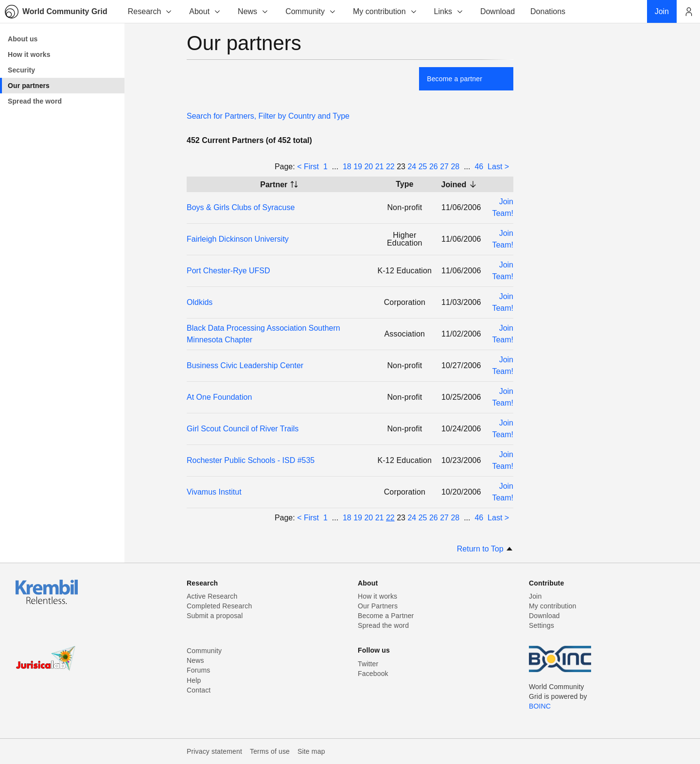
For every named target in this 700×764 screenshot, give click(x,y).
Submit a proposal (215, 616)
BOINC (540, 706)
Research (150, 11)
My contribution (385, 11)
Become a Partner (386, 616)
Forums (198, 670)
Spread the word (383, 625)
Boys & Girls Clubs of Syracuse (241, 207)
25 (423, 167)
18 (347, 167)
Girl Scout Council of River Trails (243, 429)
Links (449, 11)
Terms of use (270, 751)
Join (535, 596)
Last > (498, 167)
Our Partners (378, 606)
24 (412, 167)
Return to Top (485, 549)
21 (380, 167)
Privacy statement (214, 751)
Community (311, 11)
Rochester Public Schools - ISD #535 (251, 460)
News (253, 11)
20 (368, 167)
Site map (311, 751)
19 (358, 167)
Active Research (212, 596)
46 (479, 167)
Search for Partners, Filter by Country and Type (268, 116)
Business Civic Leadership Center (245, 365)
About (205, 11)
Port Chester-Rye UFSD (228, 271)
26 (434, 167)
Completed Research (219, 606)
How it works (377, 596)
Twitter (368, 664)
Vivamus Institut (214, 492)
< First (308, 167)
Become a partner (455, 79)
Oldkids (200, 302)
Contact (199, 690)
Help (194, 680)
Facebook (373, 674)
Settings (542, 625)
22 (390, 167)
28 (455, 167)
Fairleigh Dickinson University (238, 239)
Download (544, 616)
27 (444, 167)
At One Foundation (219, 397)
